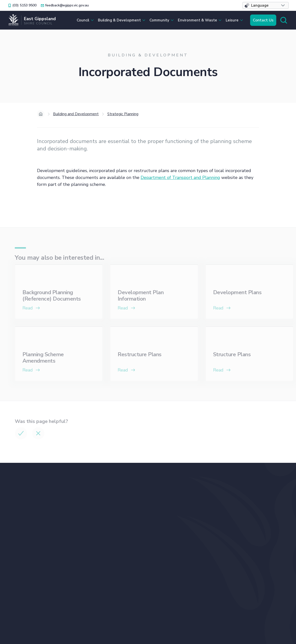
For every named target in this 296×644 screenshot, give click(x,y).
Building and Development (76, 114)
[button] (266, 5)
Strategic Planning (123, 114)
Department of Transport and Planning (180, 177)
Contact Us (263, 20)
